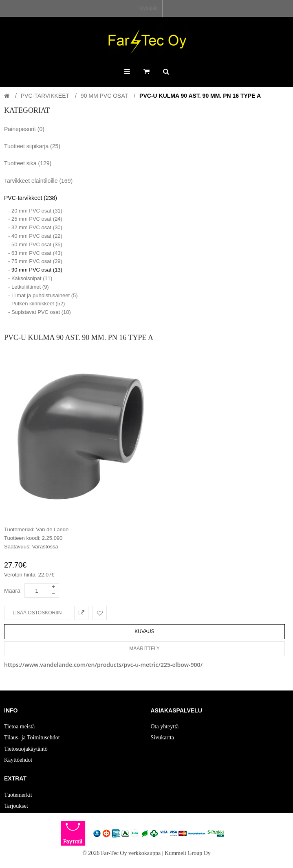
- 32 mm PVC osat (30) (35, 227)
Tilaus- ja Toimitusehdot (32, 738)
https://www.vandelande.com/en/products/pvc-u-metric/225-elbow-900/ (103, 665)
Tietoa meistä (19, 727)
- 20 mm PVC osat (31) (35, 211)
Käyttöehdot (18, 760)
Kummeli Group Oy (188, 853)
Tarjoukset (16, 806)
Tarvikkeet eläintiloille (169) (38, 181)
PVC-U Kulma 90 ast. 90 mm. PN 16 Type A (200, 96)
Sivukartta (163, 738)
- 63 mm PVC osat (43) (35, 253)
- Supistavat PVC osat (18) (40, 312)
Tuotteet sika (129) (28, 163)
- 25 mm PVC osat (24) (35, 219)
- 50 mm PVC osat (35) (35, 244)
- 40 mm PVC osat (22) (35, 236)
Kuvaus (144, 631)
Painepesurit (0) (24, 129)
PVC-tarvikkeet (45, 96)
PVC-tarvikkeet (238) (31, 198)
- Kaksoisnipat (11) (30, 278)
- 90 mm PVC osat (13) (35, 270)
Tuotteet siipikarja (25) (32, 146)
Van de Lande (52, 529)
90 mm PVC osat (104, 96)
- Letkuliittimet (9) (29, 287)
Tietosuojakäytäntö (26, 749)
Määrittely (144, 649)
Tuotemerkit (18, 795)
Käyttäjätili (149, 8)
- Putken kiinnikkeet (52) (36, 304)
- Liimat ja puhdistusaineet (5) (43, 295)
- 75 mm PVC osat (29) (35, 261)
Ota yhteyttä (165, 727)
